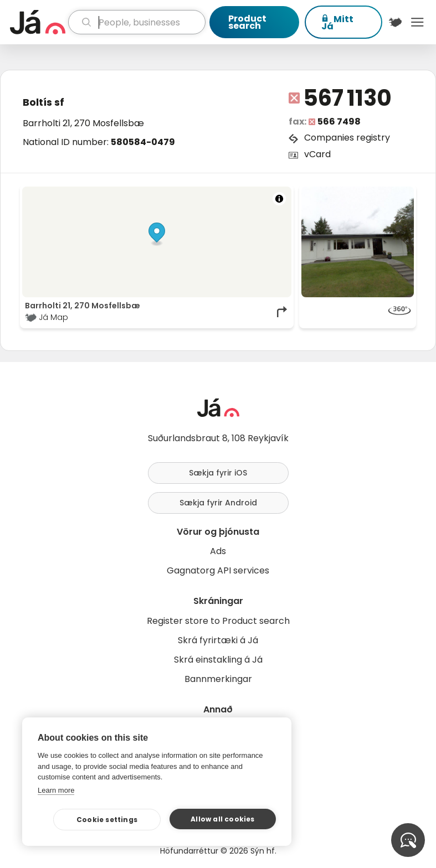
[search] (137, 22)
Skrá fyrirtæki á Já (218, 640)
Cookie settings (107, 820)
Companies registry (347, 138)
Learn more (56, 790)
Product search (247, 22)
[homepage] (38, 22)
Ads (218, 551)
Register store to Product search (218, 621)
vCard (317, 154)
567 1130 (347, 98)
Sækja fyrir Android (218, 503)
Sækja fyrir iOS (218, 473)
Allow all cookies (222, 819)
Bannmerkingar (218, 679)
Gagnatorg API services (218, 570)
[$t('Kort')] (396, 22)
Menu (417, 22)
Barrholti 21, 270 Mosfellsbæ (83, 123)
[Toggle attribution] (279, 199)
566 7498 (339, 122)
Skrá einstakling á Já (218, 660)
